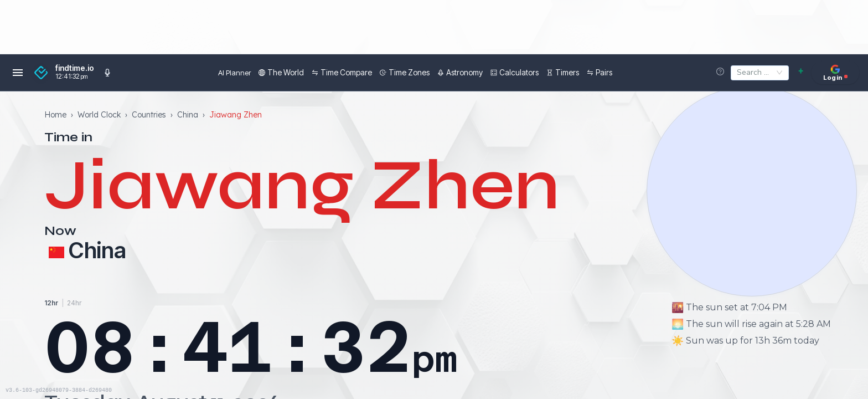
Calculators (490, 72)
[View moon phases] (752, 191)
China (188, 114)
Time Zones (380, 72)
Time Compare (317, 72)
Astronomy (436, 72)
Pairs (575, 72)
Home (55, 114)
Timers (538, 72)
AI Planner (210, 73)
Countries (149, 114)
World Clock (99, 114)
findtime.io (75, 68)
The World (257, 72)
